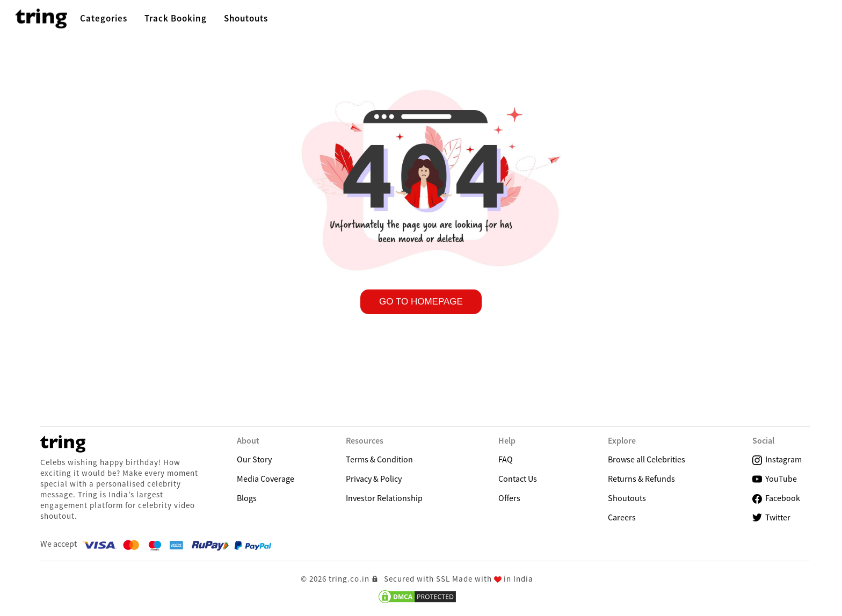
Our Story (254, 459)
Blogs (247, 498)
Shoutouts (627, 498)
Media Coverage (266, 479)
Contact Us (518, 479)
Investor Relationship (384, 498)
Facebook (776, 498)
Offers (509, 498)
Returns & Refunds (641, 479)
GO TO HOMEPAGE (421, 302)
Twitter (771, 517)
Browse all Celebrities (647, 459)
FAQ (506, 459)
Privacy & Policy (374, 479)
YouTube (775, 479)
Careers (622, 517)
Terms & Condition (379, 459)
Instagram (777, 459)
